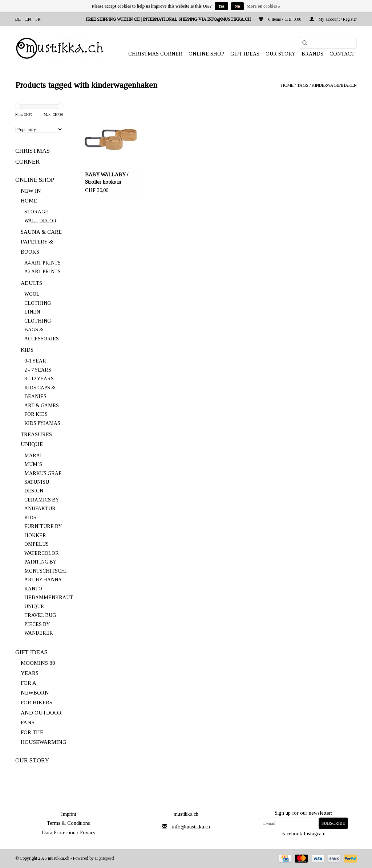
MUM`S (33, 464)
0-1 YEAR (35, 361)
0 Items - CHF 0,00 (281, 19)
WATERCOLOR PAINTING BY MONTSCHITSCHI (46, 562)
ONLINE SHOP (206, 54)
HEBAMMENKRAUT (49, 597)
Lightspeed (104, 858)
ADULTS (31, 283)
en (28, 19)
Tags (303, 85)
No (237, 6)
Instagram (315, 834)
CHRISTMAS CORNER (155, 54)
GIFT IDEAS (245, 54)
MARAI (33, 456)
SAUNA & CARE (41, 232)
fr (38, 19)
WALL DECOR (41, 221)
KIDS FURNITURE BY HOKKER (43, 527)
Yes (221, 6)
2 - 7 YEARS (38, 370)
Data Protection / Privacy (69, 833)
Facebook (292, 834)
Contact (342, 54)
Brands (312, 54)
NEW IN (31, 191)
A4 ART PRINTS (43, 263)
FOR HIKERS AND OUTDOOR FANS (41, 712)
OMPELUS (37, 544)
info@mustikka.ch (191, 827)
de (18, 19)
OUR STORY (280, 54)
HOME (29, 201)
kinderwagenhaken (334, 85)
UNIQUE (32, 444)
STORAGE (36, 212)
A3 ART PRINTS (43, 272)
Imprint (69, 814)
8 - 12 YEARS (39, 379)
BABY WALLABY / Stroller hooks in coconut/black (107, 179)
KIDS (27, 350)
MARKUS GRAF (43, 473)
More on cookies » (264, 6)
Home (287, 85)
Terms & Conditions (68, 823)
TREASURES (36, 434)
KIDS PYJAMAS (42, 423)
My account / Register (333, 19)
